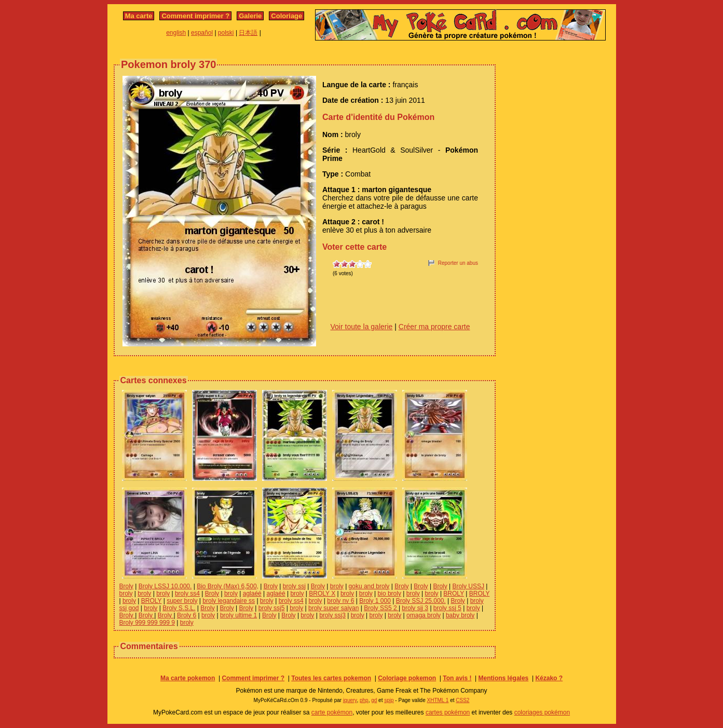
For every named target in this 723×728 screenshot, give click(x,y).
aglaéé (252, 594)
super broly (182, 601)
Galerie (250, 16)
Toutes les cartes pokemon (331, 678)
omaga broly (424, 615)
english (176, 33)
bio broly (390, 594)
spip (389, 700)
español (202, 33)
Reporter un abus (458, 263)
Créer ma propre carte (434, 327)
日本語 (248, 33)
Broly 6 (187, 615)
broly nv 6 (340, 601)
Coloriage (287, 16)
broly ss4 (187, 594)
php (364, 700)
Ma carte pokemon (188, 678)
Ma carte (139, 16)
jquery (350, 700)
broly (337, 586)
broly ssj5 (272, 608)
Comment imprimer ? (195, 16)
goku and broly (369, 586)
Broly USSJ (468, 586)
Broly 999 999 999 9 (147, 623)
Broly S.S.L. (179, 608)
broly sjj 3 (415, 608)
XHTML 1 (438, 700)
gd (374, 700)
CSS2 (462, 700)
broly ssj (294, 586)
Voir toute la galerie (362, 327)
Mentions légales (504, 678)
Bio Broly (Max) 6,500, (228, 586)
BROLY (454, 594)
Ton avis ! (457, 678)
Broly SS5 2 (381, 608)
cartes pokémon (448, 712)
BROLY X (322, 594)
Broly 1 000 (375, 601)
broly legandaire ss (229, 601)
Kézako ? (549, 678)
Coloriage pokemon (407, 678)
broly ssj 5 (447, 608)
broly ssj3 (332, 615)
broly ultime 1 (238, 615)
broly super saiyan (333, 608)
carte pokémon (332, 712)
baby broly (460, 615)
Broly (126, 586)
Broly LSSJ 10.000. (165, 586)
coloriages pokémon (542, 712)
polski (226, 33)
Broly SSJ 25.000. (421, 601)
